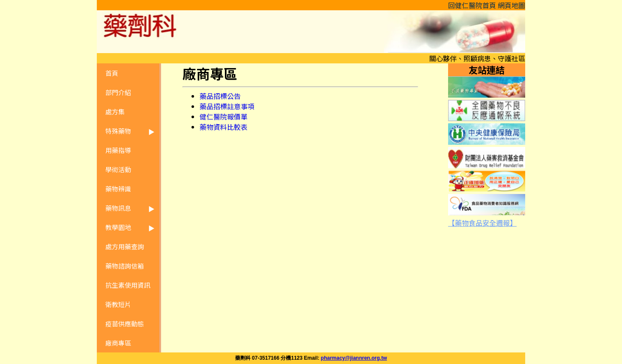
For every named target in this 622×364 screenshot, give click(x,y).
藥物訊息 (118, 208)
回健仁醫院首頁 (472, 5)
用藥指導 (118, 150)
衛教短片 (118, 304)
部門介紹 (118, 92)
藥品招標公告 (220, 96)
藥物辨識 (118, 189)
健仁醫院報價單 (224, 116)
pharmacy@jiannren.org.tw (354, 358)
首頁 (112, 73)
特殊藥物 (118, 131)
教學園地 (118, 227)
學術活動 (118, 169)
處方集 (115, 112)
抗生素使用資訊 (128, 285)
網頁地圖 (511, 5)
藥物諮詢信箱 (125, 266)
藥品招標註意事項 (227, 106)
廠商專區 (118, 343)
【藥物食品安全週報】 (482, 223)
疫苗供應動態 (125, 324)
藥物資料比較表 (224, 127)
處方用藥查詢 (125, 246)
